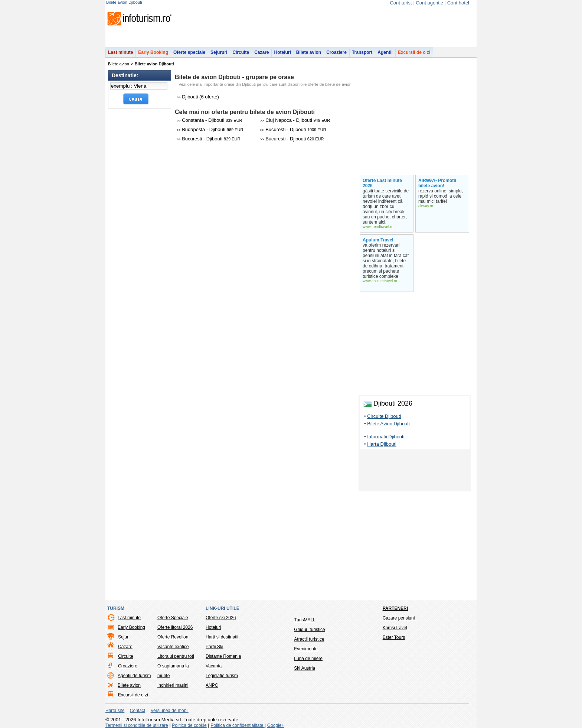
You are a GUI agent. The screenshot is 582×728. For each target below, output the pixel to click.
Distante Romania (223, 656)
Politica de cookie (189, 725)
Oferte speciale (189, 52)
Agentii (385, 52)
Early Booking (153, 52)
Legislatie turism (222, 676)
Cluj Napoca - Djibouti (295, 120)
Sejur (123, 637)
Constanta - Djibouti (210, 120)
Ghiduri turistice (309, 630)
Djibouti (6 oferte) (198, 97)
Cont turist (401, 3)
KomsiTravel (395, 628)
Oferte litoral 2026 (175, 627)
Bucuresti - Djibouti (293, 129)
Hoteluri (282, 52)
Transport (362, 52)
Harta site (115, 711)
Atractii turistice (309, 639)
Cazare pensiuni (399, 618)
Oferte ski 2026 (221, 618)
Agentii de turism (134, 676)
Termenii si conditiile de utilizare (137, 725)
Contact (138, 711)
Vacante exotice (173, 647)
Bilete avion (309, 52)
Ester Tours (394, 637)
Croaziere (336, 52)
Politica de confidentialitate (237, 725)
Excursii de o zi (414, 52)
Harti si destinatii (222, 637)
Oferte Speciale (173, 618)
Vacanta (214, 666)
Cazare (261, 52)
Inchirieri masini (173, 685)
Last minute (120, 52)
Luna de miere (308, 659)
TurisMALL (305, 620)
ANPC (212, 685)
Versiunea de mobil (170, 711)
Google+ (276, 725)
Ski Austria (305, 668)
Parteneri (395, 608)
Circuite (241, 52)
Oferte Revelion (173, 637)
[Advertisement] (415, 472)
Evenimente (306, 649)
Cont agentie (429, 3)
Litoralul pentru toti (176, 656)
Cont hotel (458, 3)
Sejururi (219, 52)
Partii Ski (214, 647)
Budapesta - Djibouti (210, 129)
